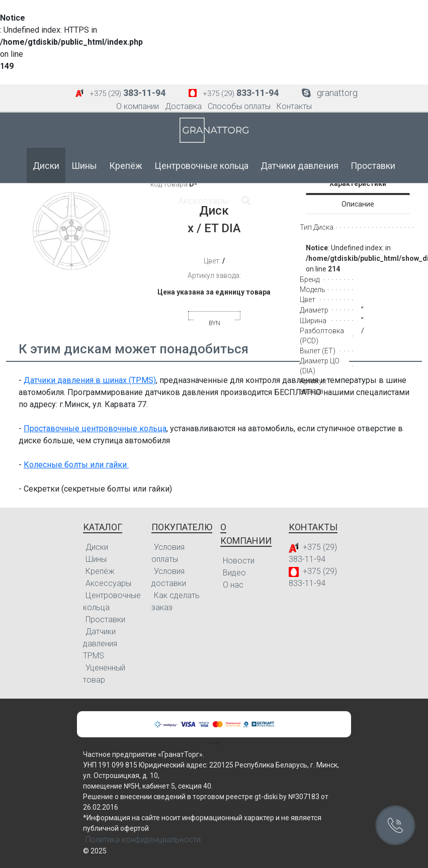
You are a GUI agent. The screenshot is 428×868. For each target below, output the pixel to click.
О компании (138, 106)
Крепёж (126, 166)
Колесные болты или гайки (76, 465)
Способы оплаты (239, 106)
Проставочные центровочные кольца (95, 428)
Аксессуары (204, 201)
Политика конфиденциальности (143, 840)
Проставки (373, 166)
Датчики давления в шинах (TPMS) (90, 380)
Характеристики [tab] (358, 183)
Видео (234, 573)
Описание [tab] (358, 204)
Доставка (183, 106)
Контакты (294, 106)
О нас (233, 585)
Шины (84, 166)
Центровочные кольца (201, 166)
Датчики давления (299, 166)
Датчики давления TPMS (100, 644)
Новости (239, 561)
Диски (46, 166)
